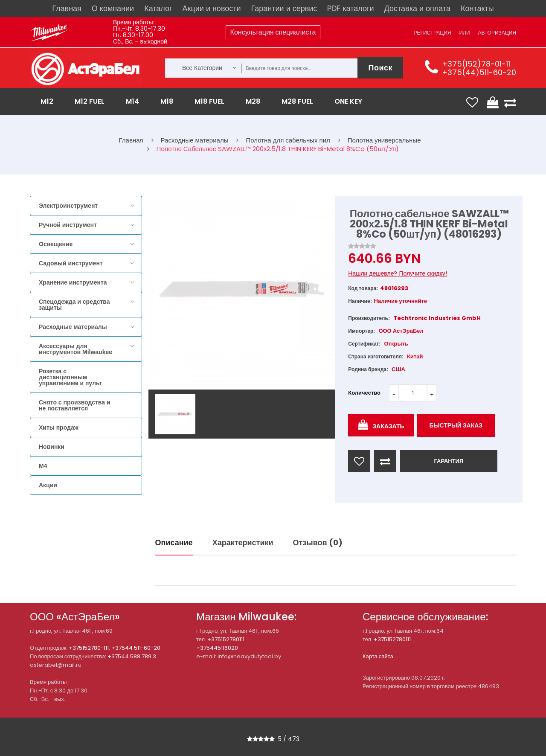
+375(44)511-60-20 (479, 72)
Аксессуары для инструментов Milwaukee (76, 349)
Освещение (56, 244)
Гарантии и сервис (284, 8)
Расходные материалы (73, 327)
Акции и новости (212, 8)
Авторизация (497, 33)
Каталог (158, 8)
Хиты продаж (59, 427)
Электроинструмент (68, 206)
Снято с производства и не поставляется (75, 405)
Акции (48, 485)
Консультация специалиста (273, 32)
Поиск (380, 68)
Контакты (477, 8)
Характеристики (243, 542)
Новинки (52, 447)
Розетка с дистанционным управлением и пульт (70, 377)
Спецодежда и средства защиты (74, 305)
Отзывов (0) (318, 542)
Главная (67, 8)
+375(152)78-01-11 (476, 64)
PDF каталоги (350, 8)
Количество (364, 393)
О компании (113, 8)
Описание (174, 542)
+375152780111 (226, 639)
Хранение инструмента (73, 282)
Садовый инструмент (71, 263)
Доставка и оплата (417, 8)
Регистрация (432, 33)
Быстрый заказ (456, 425)
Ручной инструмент (68, 225)
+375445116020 (217, 648)
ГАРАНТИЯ (449, 461)
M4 (43, 466)
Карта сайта (378, 656)
